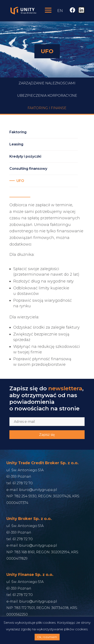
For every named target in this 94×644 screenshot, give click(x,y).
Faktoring (18, 132)
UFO (20, 181)
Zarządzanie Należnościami (47, 91)
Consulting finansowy (28, 169)
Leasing (16, 144)
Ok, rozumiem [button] (47, 637)
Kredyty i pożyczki (25, 156)
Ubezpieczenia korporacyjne (47, 103)
